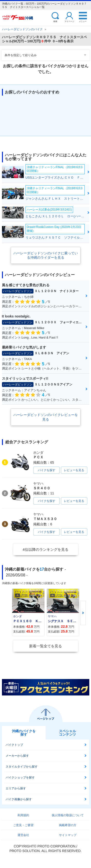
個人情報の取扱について (68, 815)
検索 (55, 21)
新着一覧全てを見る (45, 646)
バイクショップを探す (20, 777)
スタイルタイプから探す (22, 767)
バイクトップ (14, 745)
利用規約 (23, 815)
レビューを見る (74, 470)
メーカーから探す (17, 756)
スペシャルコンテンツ (67, 733)
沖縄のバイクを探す (24, 733)
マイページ (69, 21)
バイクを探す (47, 470)
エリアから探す (16, 788)
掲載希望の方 (68, 825)
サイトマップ (68, 835)
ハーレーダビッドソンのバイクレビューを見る (46, 417)
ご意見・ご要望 (23, 825)
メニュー (83, 21)
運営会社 (23, 835)
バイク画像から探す (19, 799)
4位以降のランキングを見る (45, 549)
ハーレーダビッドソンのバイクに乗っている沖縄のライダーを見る (46, 255)
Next (83, 613)
